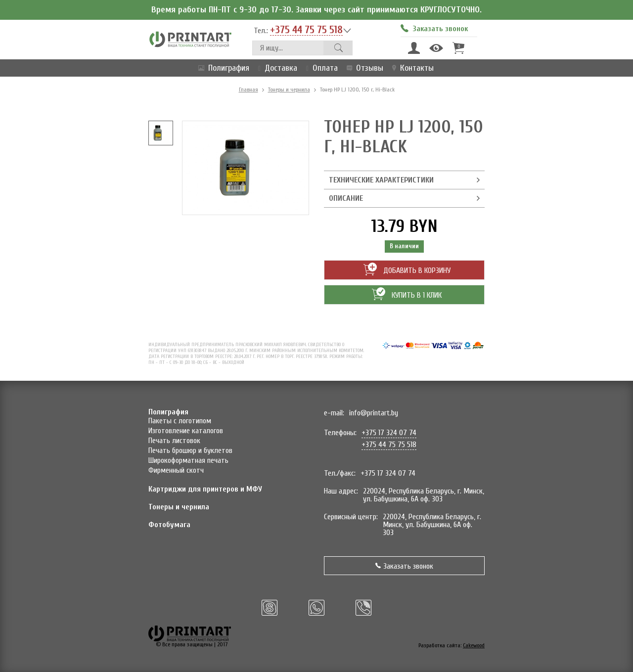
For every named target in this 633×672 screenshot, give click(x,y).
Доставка (276, 68)
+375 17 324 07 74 (389, 433)
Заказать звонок (404, 566)
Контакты (411, 68)
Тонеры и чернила (289, 90)
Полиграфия (222, 68)
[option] (161, 133)
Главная (249, 90)
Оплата (320, 68)
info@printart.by (374, 413)
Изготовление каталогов (186, 431)
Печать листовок (174, 441)
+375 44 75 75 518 (306, 30)
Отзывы (363, 68)
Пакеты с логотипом (180, 421)
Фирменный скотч (176, 470)
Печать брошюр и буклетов (190, 450)
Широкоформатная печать (188, 460)
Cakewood (474, 645)
